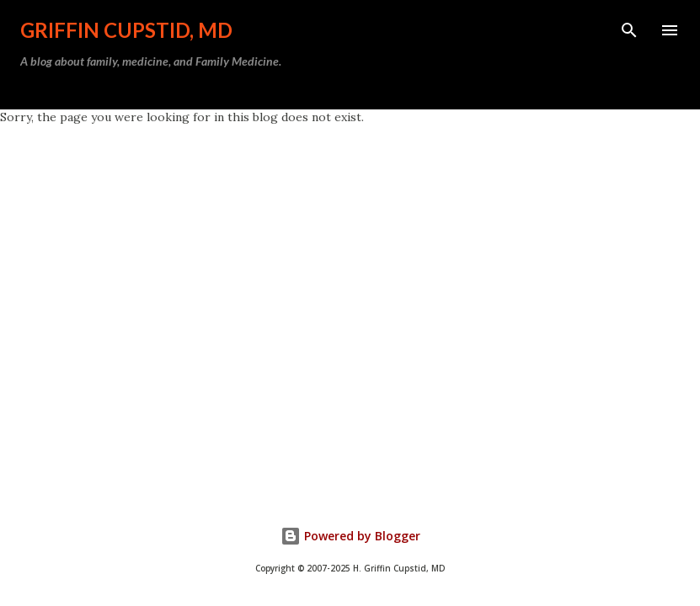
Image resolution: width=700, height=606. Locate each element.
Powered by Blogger (350, 536)
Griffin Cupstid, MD (126, 30)
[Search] (629, 30)
